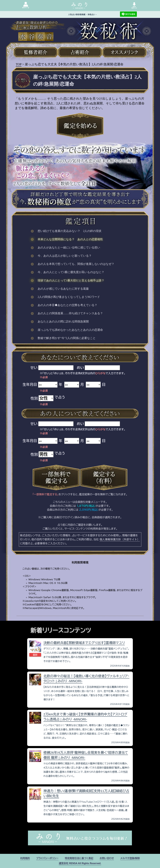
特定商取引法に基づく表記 (79, 858)
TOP (19, 64)
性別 (34, 398)
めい (80, 368)
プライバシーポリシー (47, 858)
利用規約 (25, 858)
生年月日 (30, 385)
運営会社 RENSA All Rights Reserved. (80, 863)
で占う (60, 397)
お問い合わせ (107, 858)
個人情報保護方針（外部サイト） (120, 539)
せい (34, 368)
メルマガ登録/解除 (130, 858)
